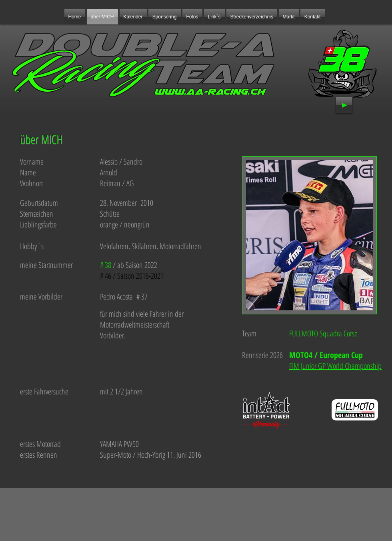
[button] (165, 17)
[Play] (344, 105)
